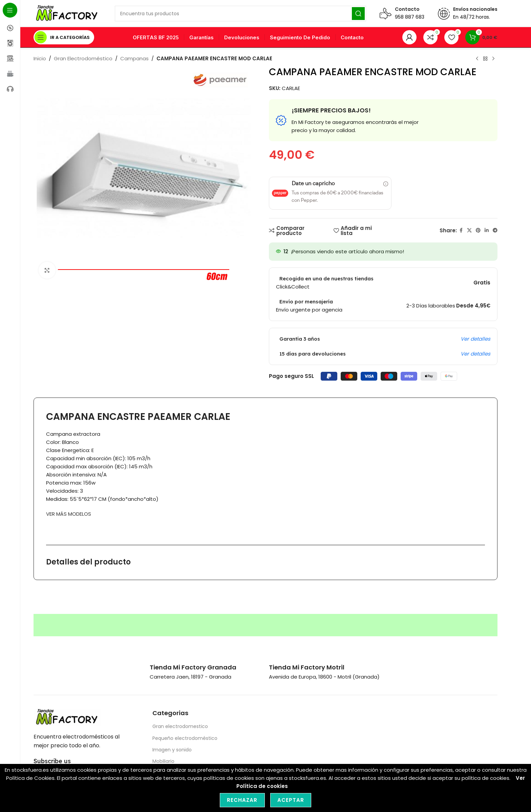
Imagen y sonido (172, 750)
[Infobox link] (193, 667)
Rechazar (242, 800)
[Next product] (493, 59)
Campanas (134, 58)
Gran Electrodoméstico (83, 58)
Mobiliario (163, 761)
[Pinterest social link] (478, 230)
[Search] (240, 14)
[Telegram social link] (495, 230)
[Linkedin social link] (487, 230)
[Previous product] (477, 59)
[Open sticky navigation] (64, 37)
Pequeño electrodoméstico (185, 738)
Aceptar (291, 800)
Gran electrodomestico (180, 726)
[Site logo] (67, 13)
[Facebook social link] (461, 230)
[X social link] (469, 230)
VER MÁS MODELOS (69, 514)
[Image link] (67, 717)
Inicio (40, 58)
